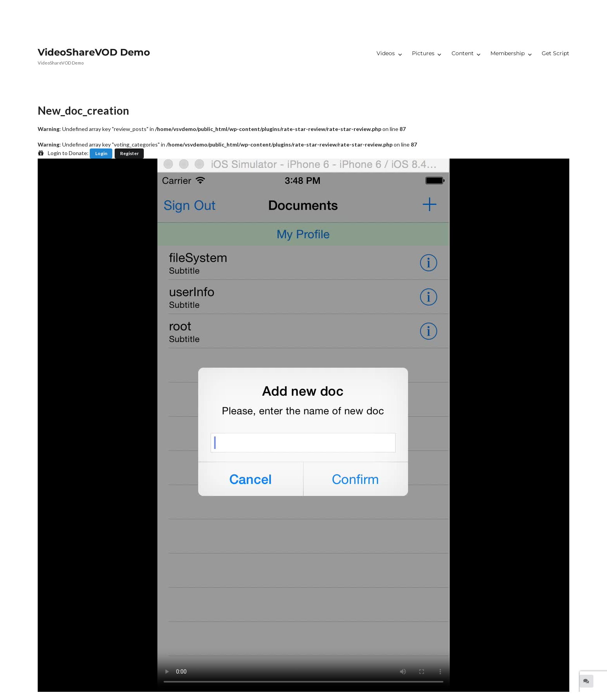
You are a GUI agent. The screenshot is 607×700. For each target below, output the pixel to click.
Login (101, 153)
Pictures (423, 53)
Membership (508, 53)
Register (129, 153)
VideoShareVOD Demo (94, 52)
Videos (386, 53)
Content (463, 53)
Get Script (556, 53)
